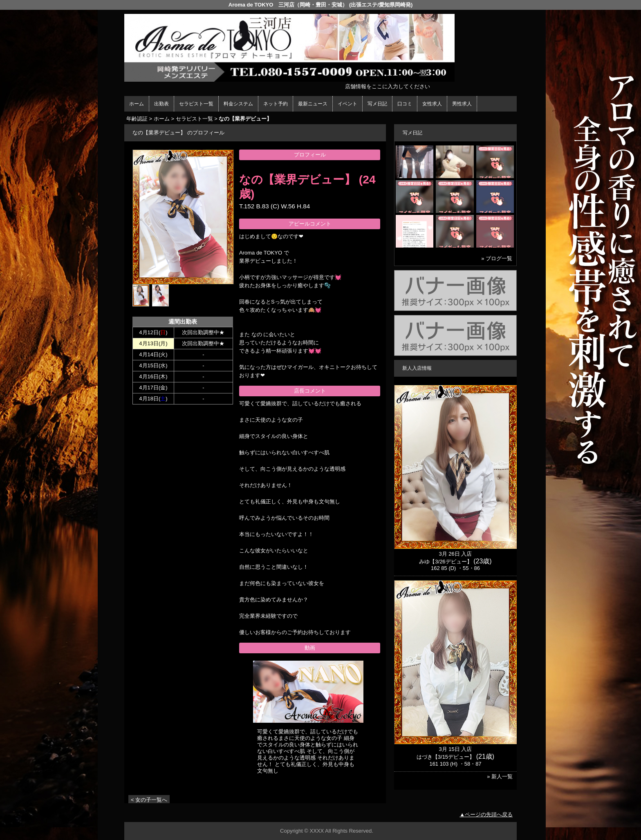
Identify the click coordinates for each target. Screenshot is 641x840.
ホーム (137, 104)
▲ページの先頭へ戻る (486, 814)
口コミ (405, 104)
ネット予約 (276, 104)
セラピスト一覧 (196, 104)
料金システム (238, 104)
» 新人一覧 (500, 776)
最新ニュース (313, 104)
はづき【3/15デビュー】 (446, 757)
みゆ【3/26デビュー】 (445, 562)
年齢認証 (137, 119)
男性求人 (462, 104)
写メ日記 (377, 104)
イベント (347, 104)
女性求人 (432, 104)
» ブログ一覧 (497, 258)
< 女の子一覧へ (149, 800)
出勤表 (161, 104)
